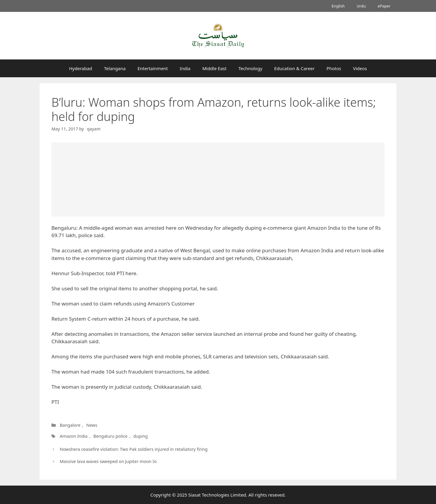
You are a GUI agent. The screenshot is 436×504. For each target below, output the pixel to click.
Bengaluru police (110, 436)
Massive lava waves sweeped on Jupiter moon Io (108, 461)
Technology (250, 68)
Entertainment (153, 68)
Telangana (115, 68)
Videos (360, 68)
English (338, 6)
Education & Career (294, 68)
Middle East (214, 68)
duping (140, 436)
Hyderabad (81, 68)
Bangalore (70, 425)
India (185, 68)
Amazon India (74, 436)
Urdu (361, 6)
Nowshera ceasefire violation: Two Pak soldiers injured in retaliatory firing (134, 449)
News (92, 425)
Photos (334, 68)
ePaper (384, 6)
